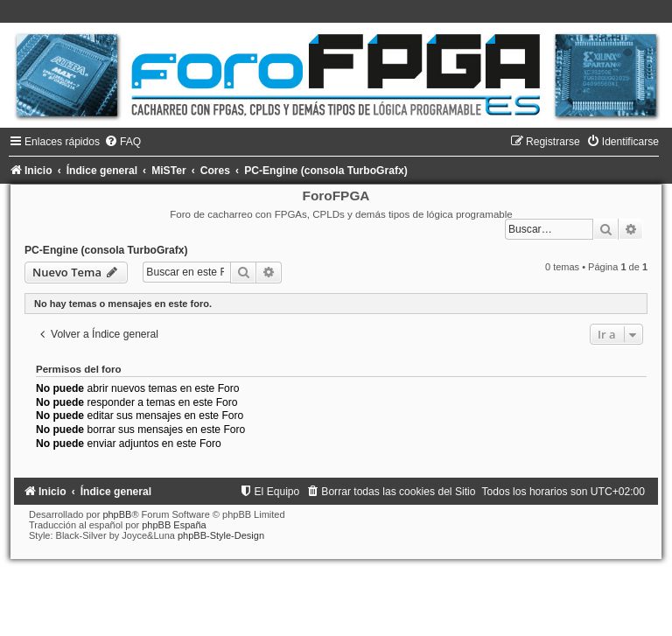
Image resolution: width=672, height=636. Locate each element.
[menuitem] (122, 142)
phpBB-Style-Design (221, 535)
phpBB (117, 514)
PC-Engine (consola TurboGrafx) (106, 250)
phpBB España (174, 525)
